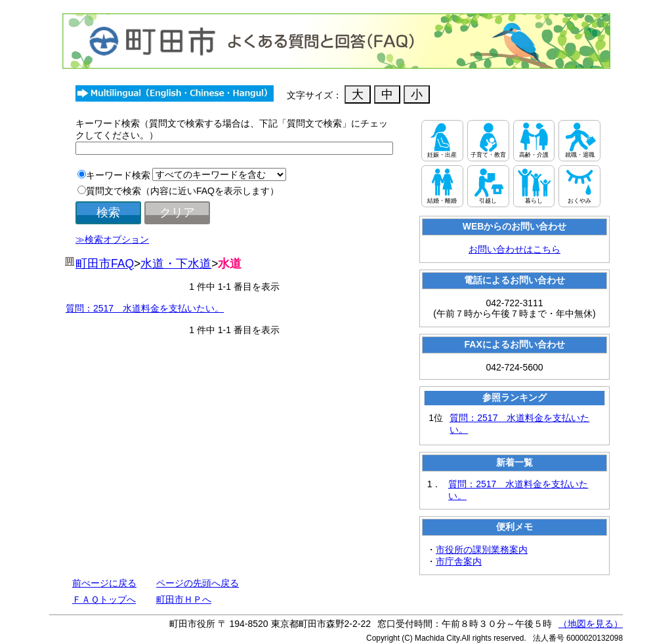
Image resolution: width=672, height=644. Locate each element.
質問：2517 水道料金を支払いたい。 (145, 308)
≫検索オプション (112, 239)
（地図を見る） (591, 624)
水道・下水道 (176, 264)
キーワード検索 (118, 175)
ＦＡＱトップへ (104, 599)
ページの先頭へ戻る (198, 583)
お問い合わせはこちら (514, 249)
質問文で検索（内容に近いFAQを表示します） (182, 191)
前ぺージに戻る (104, 583)
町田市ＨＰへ (184, 599)
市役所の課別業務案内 (482, 550)
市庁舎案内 (459, 561)
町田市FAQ (105, 264)
